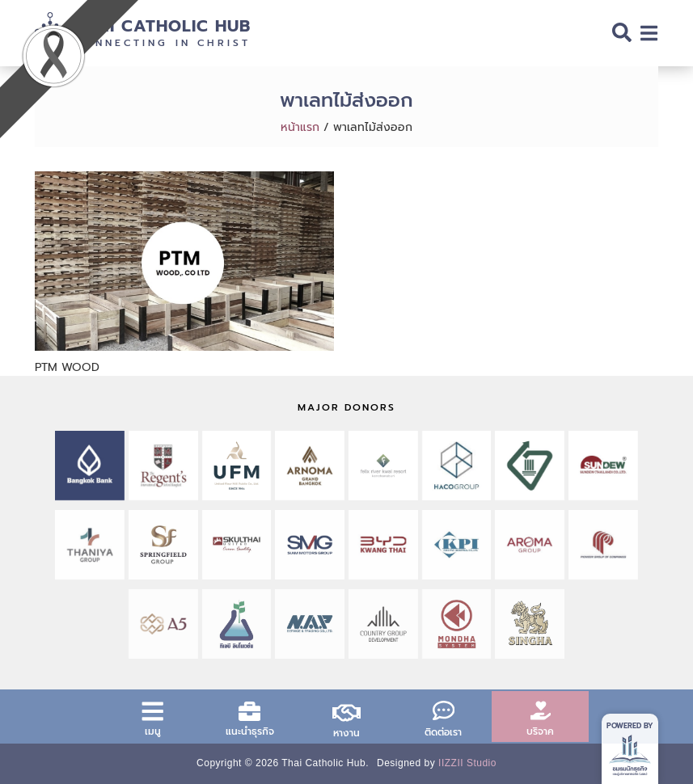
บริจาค (540, 731)
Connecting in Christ (162, 43)
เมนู (153, 731)
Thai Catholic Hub (162, 26)
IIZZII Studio (467, 763)
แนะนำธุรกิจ (250, 731)
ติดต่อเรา (443, 732)
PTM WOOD (67, 367)
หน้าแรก (300, 127)
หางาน (346, 733)
